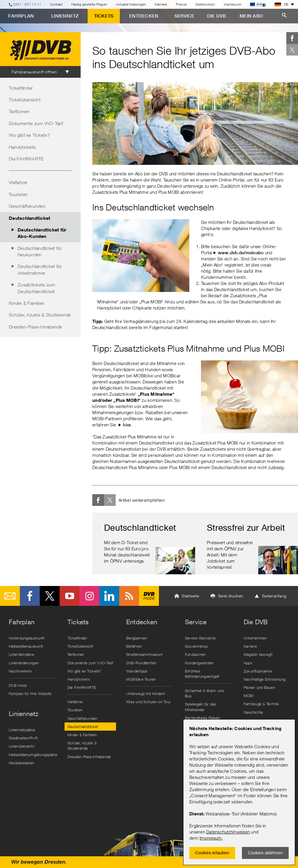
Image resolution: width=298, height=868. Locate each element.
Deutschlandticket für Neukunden (40, 251)
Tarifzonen (19, 111)
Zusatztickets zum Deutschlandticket (36, 288)
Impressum (210, 838)
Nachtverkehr (20, 671)
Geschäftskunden (27, 206)
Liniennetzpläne (22, 730)
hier (127, 425)
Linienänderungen (24, 663)
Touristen (18, 194)
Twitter (292, 50)
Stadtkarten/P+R (23, 738)
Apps (248, 663)
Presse (181, 4)
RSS (129, 596)
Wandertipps (137, 671)
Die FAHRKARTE (26, 159)
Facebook (292, 38)
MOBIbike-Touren (141, 679)
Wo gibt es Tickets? (29, 135)
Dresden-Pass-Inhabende (35, 327)
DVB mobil (149, 596)
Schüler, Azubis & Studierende (40, 315)
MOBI (249, 696)
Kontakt (57, 4)
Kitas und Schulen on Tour (148, 702)
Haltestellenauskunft (26, 646)
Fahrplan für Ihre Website (30, 694)
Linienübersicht (21, 746)
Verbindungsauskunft (27, 638)
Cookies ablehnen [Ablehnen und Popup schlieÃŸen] (265, 853)
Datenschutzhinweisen (228, 832)
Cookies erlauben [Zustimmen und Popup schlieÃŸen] (212, 853)
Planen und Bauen (259, 687)
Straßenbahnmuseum (144, 654)
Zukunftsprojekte (258, 671)
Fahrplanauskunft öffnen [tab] (34, 72)
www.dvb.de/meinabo (241, 253)
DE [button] (282, 4)
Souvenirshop (196, 646)
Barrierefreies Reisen (202, 718)
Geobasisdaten (21, 763)
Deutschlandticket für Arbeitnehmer (40, 269)
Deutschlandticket (30, 218)
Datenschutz (205, 4)
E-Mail (10, 596)
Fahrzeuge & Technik (261, 704)
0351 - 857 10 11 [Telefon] (27, 4)
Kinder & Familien (27, 303)
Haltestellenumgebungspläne (33, 755)
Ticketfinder (21, 88)
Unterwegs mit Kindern (146, 694)
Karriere (161, 4)
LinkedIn (109, 596)
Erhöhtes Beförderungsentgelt (202, 674)
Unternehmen (255, 638)
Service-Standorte (200, 638)
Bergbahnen (137, 638)
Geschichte (253, 712)
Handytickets (22, 147)
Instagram (89, 596)
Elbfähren (134, 646)
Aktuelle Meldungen (131, 4)
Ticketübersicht (25, 100)
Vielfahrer (18, 182)
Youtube (70, 596)
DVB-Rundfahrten (141, 663)
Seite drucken (231, 596)
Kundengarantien (199, 663)
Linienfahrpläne (21, 654)
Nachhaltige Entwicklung (265, 679)
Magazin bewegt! (258, 654)
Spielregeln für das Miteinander (201, 707)
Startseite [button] (190, 596)
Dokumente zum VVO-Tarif (36, 123)
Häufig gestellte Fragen (89, 4)
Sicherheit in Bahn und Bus (204, 693)
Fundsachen (195, 654)
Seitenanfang (274, 596)
